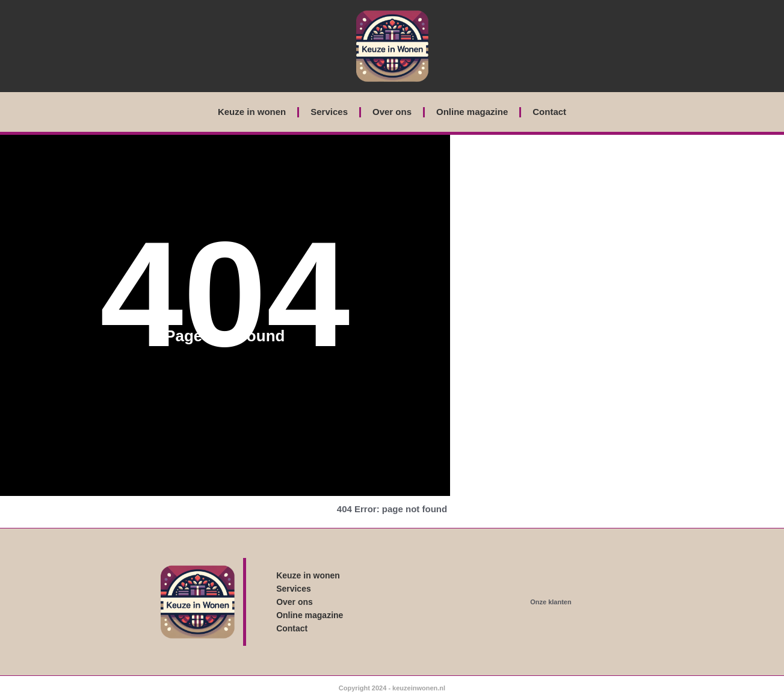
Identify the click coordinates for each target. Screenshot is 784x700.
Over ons (392, 112)
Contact (549, 112)
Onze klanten (551, 602)
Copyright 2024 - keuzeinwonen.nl (392, 688)
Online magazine (472, 112)
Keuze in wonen (252, 112)
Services (329, 112)
